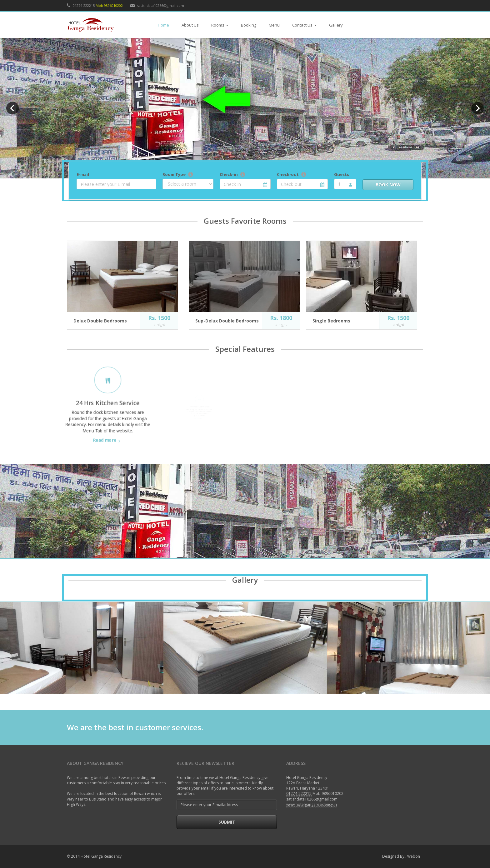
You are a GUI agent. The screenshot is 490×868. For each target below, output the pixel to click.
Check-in (229, 174)
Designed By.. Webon (401, 856)
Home (163, 25)
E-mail (83, 174)
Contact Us (304, 25)
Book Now (388, 185)
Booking (249, 25)
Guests (342, 174)
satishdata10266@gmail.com (157, 5)
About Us (190, 25)
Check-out (288, 174)
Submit (227, 822)
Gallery (336, 25)
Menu (274, 25)
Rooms (220, 25)
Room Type (174, 174)
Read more (108, 424)
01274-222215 (81, 5)
